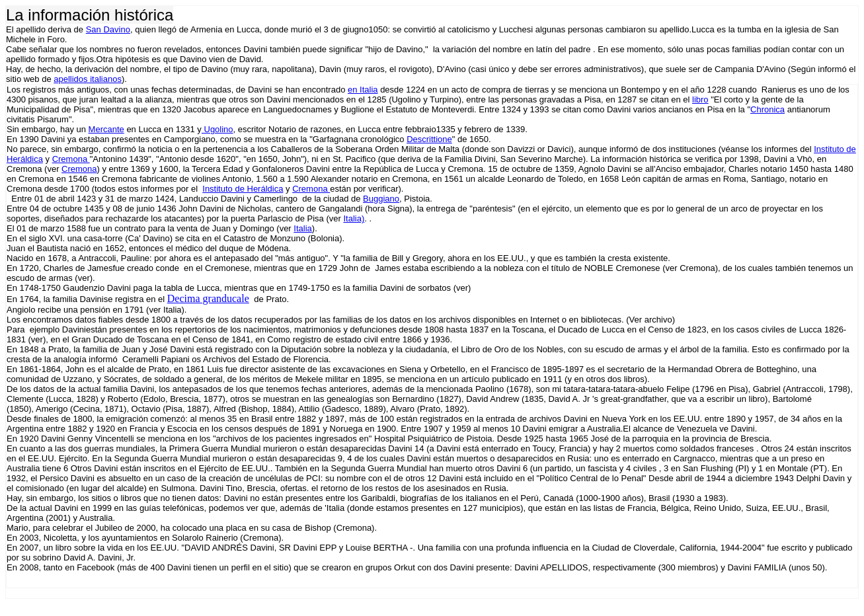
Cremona (71, 159)
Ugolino (217, 129)
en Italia (363, 90)
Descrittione (429, 139)
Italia (302, 228)
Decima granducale (208, 298)
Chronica (767, 109)
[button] (853, 576)
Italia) (354, 218)
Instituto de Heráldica (243, 189)
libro (700, 99)
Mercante (106, 129)
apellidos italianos (88, 79)
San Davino (108, 29)
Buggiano (381, 199)
